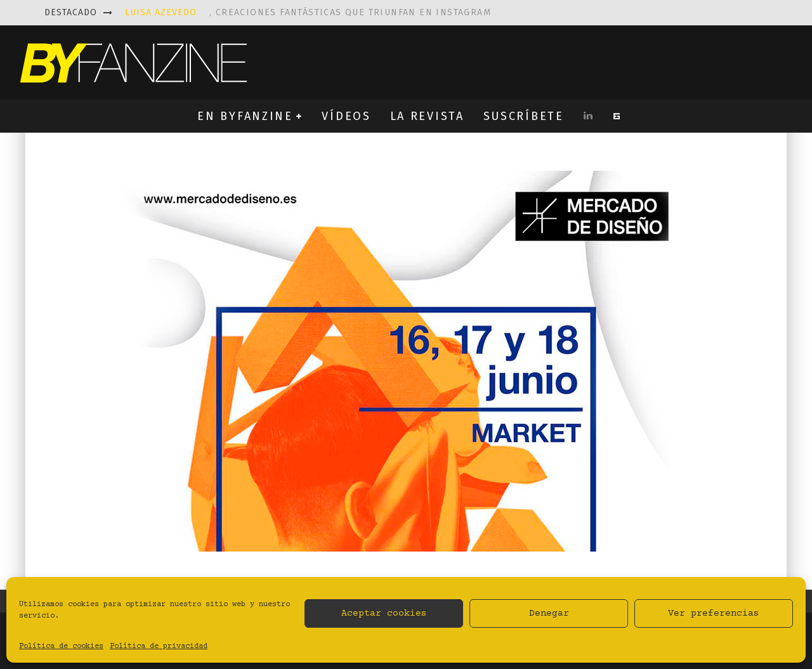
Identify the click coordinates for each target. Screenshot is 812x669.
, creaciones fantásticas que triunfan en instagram (308, 12)
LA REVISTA (427, 116)
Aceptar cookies (384, 613)
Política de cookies (61, 646)
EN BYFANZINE (245, 116)
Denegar (549, 613)
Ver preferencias (714, 613)
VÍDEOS (346, 116)
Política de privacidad (159, 646)
